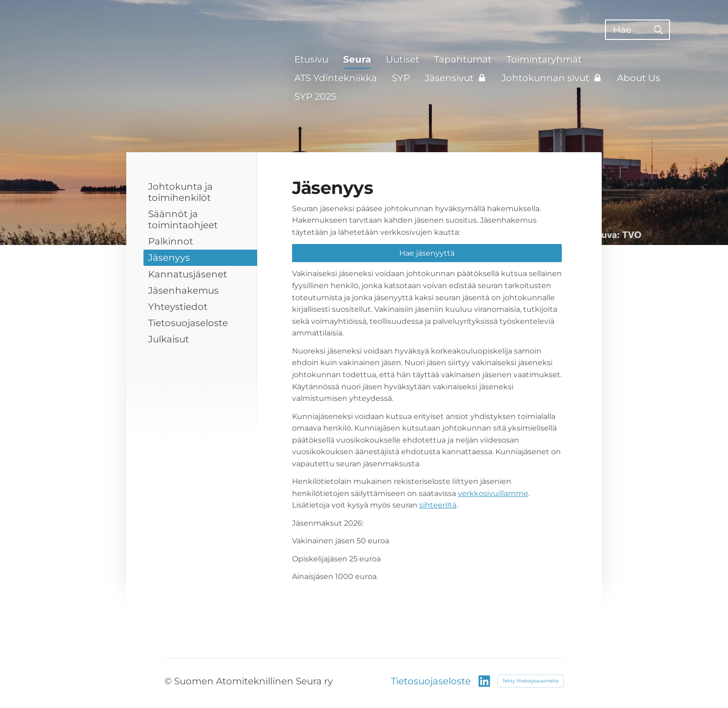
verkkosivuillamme (493, 493)
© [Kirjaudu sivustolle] (169, 681)
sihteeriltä (438, 505)
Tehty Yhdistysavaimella (530, 681)
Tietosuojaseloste (431, 681)
